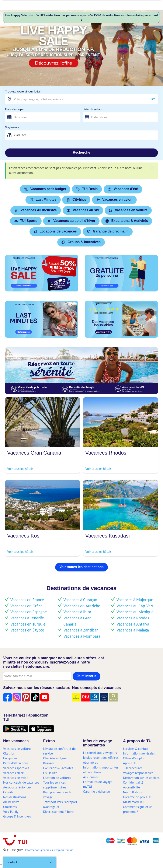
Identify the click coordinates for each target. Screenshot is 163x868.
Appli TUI (129, 763)
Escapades (10, 758)
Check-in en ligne (55, 758)
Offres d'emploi (134, 758)
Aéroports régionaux (17, 787)
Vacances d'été (123, 189)
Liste (152, 99)
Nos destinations (15, 797)
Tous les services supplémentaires (55, 785)
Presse (70, 850)
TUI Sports (26, 221)
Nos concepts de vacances (21, 782)
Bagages (49, 763)
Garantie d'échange (97, 792)
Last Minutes (43, 199)
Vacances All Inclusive (36, 210)
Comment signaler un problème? (138, 809)
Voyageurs (12, 127)
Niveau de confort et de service (59, 751)
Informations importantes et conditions (101, 770)
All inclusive (11, 802)
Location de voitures (57, 778)
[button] (30, 862)
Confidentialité (133, 782)
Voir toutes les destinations (81, 567)
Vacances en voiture (128, 210)
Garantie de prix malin (108, 231)
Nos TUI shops (133, 792)
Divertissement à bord (58, 812)
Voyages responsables (138, 773)
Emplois (59, 850)
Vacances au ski (83, 210)
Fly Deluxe (50, 773)
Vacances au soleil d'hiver (71, 221)
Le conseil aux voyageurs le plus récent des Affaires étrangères (101, 758)
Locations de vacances (55, 231)
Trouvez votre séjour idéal (23, 91)
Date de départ (15, 109)
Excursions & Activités (127, 221)
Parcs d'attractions (16, 763)
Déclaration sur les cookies (141, 778)
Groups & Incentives (81, 242)
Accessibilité (132, 787)
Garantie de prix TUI (137, 797)
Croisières (10, 807)
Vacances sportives (16, 768)
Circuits (8, 792)
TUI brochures (133, 768)
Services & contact (136, 749)
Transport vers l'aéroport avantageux (60, 804)
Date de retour (93, 109)
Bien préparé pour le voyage (57, 795)
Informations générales (139, 753)
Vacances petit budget (45, 189)
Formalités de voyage (98, 782)
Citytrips (76, 199)
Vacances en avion (114, 199)
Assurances (91, 777)
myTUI (88, 787)
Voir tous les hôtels (20, 469)
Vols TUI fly (11, 812)
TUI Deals (87, 189)
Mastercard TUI (134, 802)
